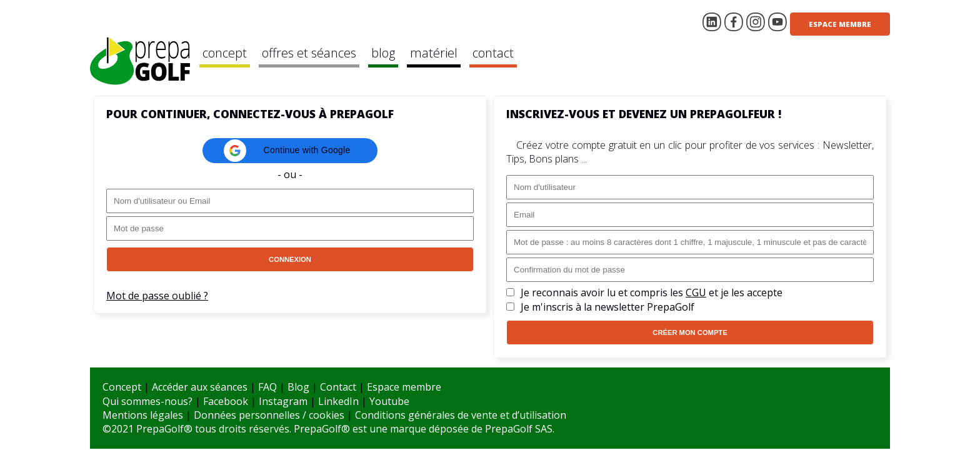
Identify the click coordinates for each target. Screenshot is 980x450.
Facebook (226, 401)
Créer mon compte (690, 332)
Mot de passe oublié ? (157, 296)
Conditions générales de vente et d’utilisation (461, 415)
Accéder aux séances (200, 387)
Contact (338, 387)
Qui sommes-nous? (147, 401)
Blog (298, 387)
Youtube (389, 401)
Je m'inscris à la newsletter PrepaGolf (607, 307)
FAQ (267, 387)
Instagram (283, 401)
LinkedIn (338, 401)
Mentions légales (143, 415)
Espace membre (840, 24)
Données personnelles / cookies (269, 415)
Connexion (290, 259)
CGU (696, 292)
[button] (290, 151)
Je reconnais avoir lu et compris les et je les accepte (652, 292)
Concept (122, 387)
